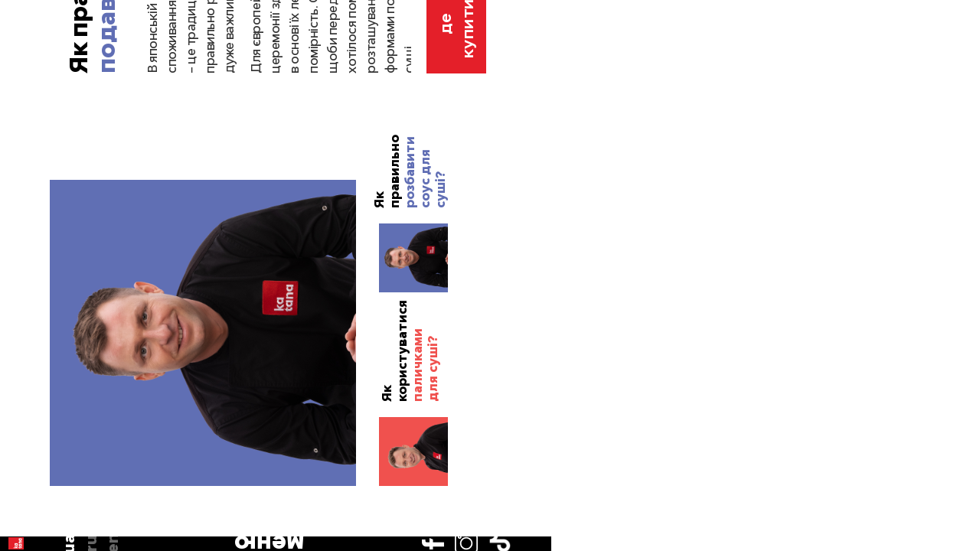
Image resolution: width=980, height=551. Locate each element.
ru (29, 126)
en (29, 148)
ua (29, 104)
